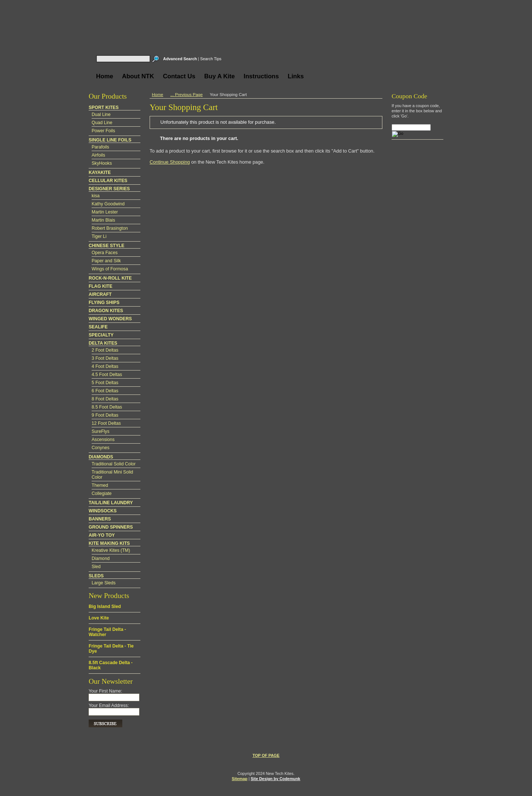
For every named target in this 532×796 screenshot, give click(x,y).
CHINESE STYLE (107, 246)
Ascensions (103, 440)
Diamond (101, 558)
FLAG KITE (100, 286)
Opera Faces (105, 253)
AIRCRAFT (100, 294)
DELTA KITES (103, 343)
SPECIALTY (101, 335)
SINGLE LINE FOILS (110, 140)
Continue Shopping (170, 162)
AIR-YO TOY (102, 535)
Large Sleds (104, 583)
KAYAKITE (100, 172)
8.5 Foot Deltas (107, 407)
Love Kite (99, 618)
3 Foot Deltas (105, 358)
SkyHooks (102, 163)
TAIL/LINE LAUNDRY (111, 503)
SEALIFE (98, 327)
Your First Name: (105, 691)
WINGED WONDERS (110, 319)
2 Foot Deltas (105, 350)
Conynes (100, 448)
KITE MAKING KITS (109, 543)
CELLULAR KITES (108, 181)
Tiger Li (99, 236)
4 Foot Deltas (105, 366)
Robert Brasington (110, 228)
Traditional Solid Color (114, 464)
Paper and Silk (106, 261)
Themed (100, 485)
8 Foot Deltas (105, 399)
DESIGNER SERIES (109, 189)
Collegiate (102, 493)
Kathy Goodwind (108, 204)
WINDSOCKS (103, 511)
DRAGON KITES (106, 311)
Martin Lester (105, 212)
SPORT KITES (104, 107)
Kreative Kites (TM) (111, 550)
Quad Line (102, 123)
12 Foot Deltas (106, 423)
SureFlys (100, 431)
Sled (96, 567)
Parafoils (100, 147)
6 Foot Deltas (105, 391)
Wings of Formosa (110, 269)
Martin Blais (103, 220)
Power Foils (103, 131)
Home (158, 95)
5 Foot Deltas (105, 383)
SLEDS (96, 576)
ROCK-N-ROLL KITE (110, 278)
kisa (96, 196)
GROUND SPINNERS (111, 527)
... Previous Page (187, 95)
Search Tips (211, 59)
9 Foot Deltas (105, 415)
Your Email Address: (109, 706)
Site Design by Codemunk (276, 779)
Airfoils (98, 155)
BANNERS (100, 519)
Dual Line (101, 115)
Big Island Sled (105, 607)
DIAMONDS (101, 457)
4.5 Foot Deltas (107, 375)
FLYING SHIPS (104, 303)
